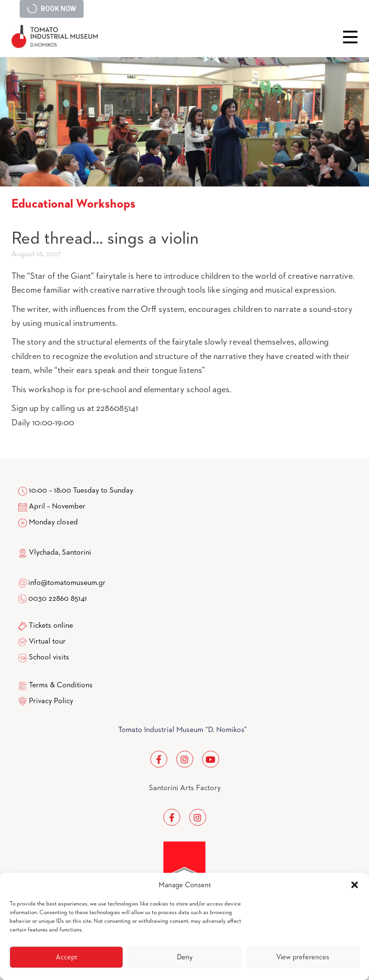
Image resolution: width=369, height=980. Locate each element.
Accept (67, 957)
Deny (185, 957)
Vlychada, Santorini (55, 553)
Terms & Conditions (61, 685)
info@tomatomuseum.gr (67, 583)
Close (350, 37)
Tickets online (51, 626)
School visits (49, 657)
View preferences (303, 957)
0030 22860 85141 (57, 599)
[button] (355, 885)
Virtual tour (47, 642)
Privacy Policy (51, 701)
